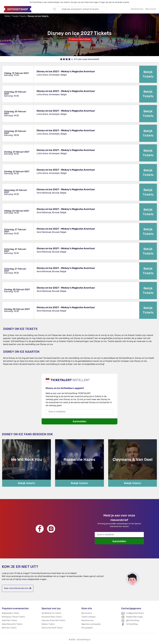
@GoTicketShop (133, 620)
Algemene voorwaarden (91, 624)
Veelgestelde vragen (135, 617)
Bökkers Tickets (48, 624)
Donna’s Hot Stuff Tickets (52, 628)
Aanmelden (79, 421)
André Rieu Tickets (10, 620)
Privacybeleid (87, 628)
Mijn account (87, 613)
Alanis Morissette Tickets (12, 624)
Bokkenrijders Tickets (11, 613)
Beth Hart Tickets (9, 628)
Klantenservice (88, 620)
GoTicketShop (132, 624)
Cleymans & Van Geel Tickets (53, 620)
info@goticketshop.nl (135, 613)
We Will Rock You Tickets (51, 613)
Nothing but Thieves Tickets (13, 617)
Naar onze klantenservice (18, 588)
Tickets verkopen (89, 617)
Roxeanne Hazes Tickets (52, 617)
